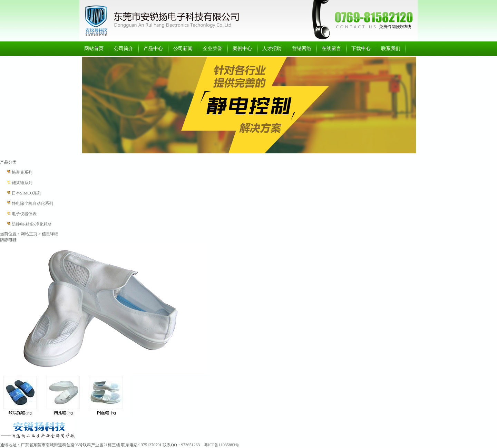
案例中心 (242, 49)
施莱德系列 (22, 183)
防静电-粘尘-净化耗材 (32, 224)
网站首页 (94, 49)
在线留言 (331, 49)
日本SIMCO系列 (27, 193)
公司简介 (124, 49)
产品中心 (153, 49)
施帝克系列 (22, 172)
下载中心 (361, 49)
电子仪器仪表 (24, 214)
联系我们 (391, 49)
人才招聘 (272, 49)
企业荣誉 (213, 49)
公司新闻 (183, 49)
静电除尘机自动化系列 (32, 203)
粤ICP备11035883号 (222, 445)
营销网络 (302, 49)
